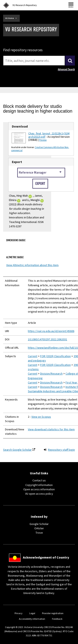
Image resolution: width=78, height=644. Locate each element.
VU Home (10, 18)
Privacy (19, 613)
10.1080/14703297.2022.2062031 (48, 340)
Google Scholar (39, 524)
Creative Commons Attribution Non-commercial (40, 149)
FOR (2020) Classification (55, 356)
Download (20, 126)
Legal (32, 613)
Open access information (39, 489)
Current (33, 356)
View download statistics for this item (51, 430)
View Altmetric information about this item (32, 265)
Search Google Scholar (17, 450)
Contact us (39, 481)
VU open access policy (39, 494)
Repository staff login (61, 450)
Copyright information (39, 485)
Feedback (57, 619)
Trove (39, 533)
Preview (43, 140)
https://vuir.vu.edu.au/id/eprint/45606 (51, 331)
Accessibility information (32, 619)
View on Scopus (41, 417)
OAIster (39, 528)
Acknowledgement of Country (46, 558)
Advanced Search (66, 69)
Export (17, 162)
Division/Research (51, 374)
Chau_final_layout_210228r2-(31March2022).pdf (49, 135)
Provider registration (53, 613)
